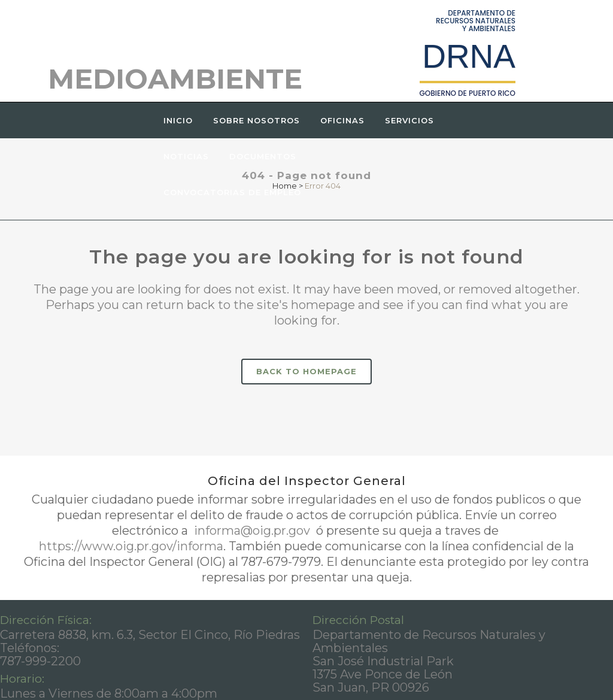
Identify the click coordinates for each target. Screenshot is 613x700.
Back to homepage (306, 371)
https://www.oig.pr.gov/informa (131, 546)
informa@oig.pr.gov (252, 531)
